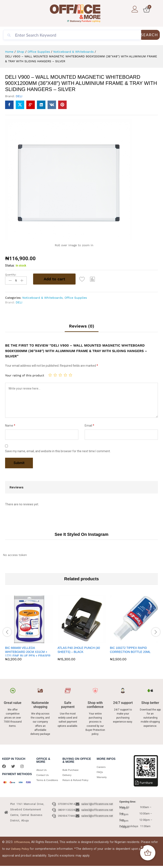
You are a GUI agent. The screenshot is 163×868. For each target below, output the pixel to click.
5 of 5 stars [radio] (70, 374)
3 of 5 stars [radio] (60, 374)
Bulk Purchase (71, 769)
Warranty (102, 776)
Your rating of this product (25, 374)
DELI (19, 96)
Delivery (67, 774)
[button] (94, 279)
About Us (42, 769)
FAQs (100, 771)
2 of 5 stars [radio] (55, 374)
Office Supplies (76, 297)
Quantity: (11, 275)
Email (89, 424)
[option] (29, 630)
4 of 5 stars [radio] (65, 374)
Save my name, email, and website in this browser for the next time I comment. (58, 450)
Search (149, 35)
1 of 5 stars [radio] (50, 374)
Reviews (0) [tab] (82, 325)
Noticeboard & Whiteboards (42, 297)
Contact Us (43, 774)
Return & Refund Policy (77, 779)
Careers (101, 766)
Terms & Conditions (43, 782)
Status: (10, 265)
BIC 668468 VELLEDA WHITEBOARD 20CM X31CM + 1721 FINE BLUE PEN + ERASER (28, 651)
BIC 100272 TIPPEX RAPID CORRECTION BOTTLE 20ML (130, 649)
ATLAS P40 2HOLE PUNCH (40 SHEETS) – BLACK (79, 649)
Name (10, 424)
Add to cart (54, 279)
